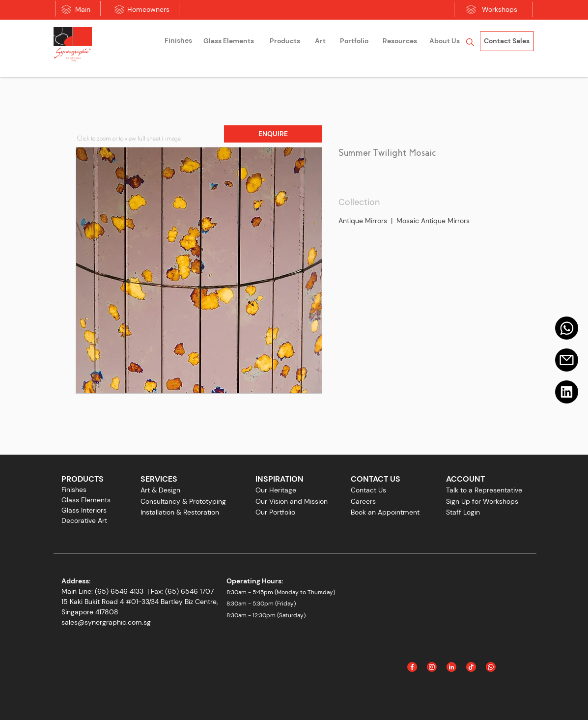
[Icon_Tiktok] (471, 667)
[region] (178, 42)
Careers (363, 501)
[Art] (320, 41)
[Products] (285, 41)
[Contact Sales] (507, 41)
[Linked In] (451, 667)
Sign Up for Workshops (482, 501)
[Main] (83, 10)
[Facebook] (412, 667)
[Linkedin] (567, 392)
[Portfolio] (354, 41)
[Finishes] (178, 41)
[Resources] (400, 41)
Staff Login (463, 512)
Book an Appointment (385, 512)
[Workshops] (500, 10)
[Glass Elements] (229, 41)
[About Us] (445, 41)
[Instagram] (432, 667)
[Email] (567, 360)
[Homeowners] (148, 10)
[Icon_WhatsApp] (491, 667)
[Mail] (567, 328)
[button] (273, 134)
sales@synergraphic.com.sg (106, 622)
